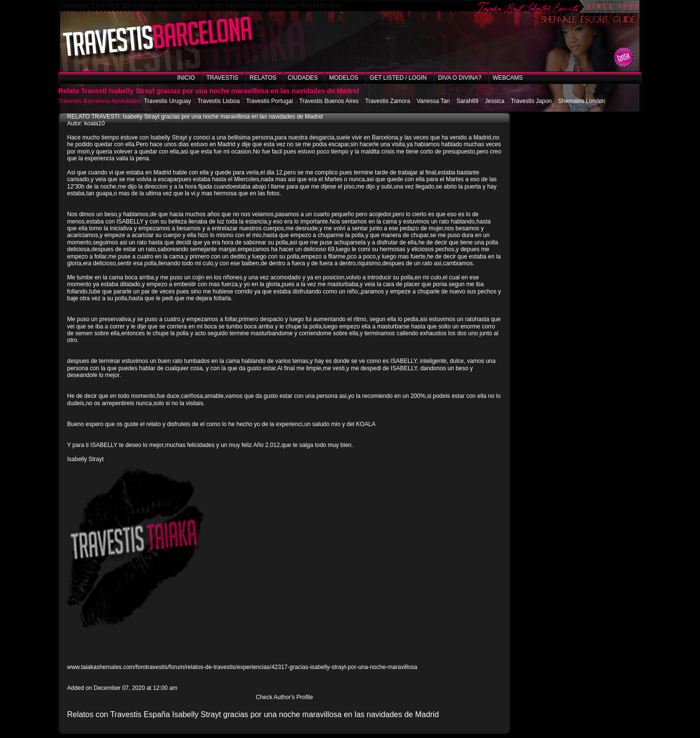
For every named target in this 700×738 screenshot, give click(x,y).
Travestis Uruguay (167, 101)
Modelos (344, 78)
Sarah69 (467, 101)
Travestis (222, 78)
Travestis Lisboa (219, 101)
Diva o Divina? (460, 78)
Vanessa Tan (433, 101)
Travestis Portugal (269, 101)
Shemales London (582, 101)
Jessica (495, 101)
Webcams (508, 78)
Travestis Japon (531, 101)
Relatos (263, 78)
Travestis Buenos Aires (329, 101)
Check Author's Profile (284, 697)
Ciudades (303, 78)
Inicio (186, 78)
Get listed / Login (398, 78)
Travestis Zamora (388, 101)
